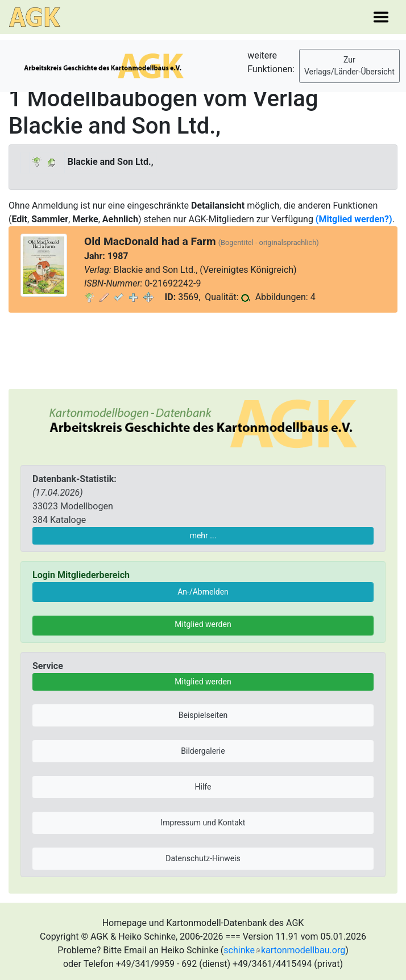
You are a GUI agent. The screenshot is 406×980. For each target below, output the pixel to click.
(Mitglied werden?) (354, 219)
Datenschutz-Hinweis (203, 858)
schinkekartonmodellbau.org (284, 950)
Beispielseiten (203, 715)
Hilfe (203, 787)
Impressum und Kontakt (203, 823)
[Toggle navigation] (381, 17)
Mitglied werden (203, 624)
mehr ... (203, 535)
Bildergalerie (203, 751)
